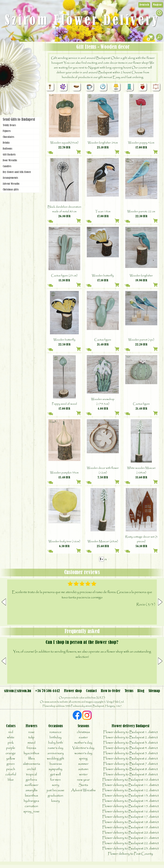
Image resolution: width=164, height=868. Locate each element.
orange (11, 753)
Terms (129, 691)
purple (11, 748)
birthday (55, 737)
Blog (141, 691)
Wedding (29, 77)
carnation (31, 806)
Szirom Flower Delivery (82, 21)
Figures (7, 131)
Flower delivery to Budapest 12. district (131, 790)
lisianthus (31, 796)
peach (11, 769)
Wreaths (25, 86)
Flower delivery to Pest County (130, 854)
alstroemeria (31, 764)
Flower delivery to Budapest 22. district (131, 843)
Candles (7, 166)
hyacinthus (31, 753)
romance (55, 732)
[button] (160, 602)
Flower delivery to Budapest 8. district (131, 769)
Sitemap (154, 691)
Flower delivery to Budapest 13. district (131, 796)
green (11, 764)
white (11, 737)
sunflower (31, 785)
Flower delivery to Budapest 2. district (131, 737)
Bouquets (24, 59)
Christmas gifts (11, 190)
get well (55, 774)
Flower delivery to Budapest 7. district (131, 764)
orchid (31, 769)
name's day (55, 748)
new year (83, 780)
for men (55, 780)
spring (83, 759)
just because (56, 790)
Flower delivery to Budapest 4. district (131, 748)
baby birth (55, 743)
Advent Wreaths (11, 184)
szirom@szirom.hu (18, 691)
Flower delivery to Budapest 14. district (131, 801)
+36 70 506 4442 (47, 691)
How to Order (111, 691)
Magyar (158, 5)
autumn (83, 769)
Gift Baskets (9, 155)
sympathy (55, 769)
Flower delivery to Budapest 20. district (131, 833)
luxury (55, 801)
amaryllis (31, 790)
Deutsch (144, 5)
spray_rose (31, 811)
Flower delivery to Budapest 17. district (131, 817)
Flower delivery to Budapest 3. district (131, 743)
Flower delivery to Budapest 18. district (131, 822)
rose (31, 732)
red (11, 732)
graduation (55, 796)
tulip (31, 737)
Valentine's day (83, 748)
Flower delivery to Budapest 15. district (131, 806)
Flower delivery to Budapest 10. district (131, 780)
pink (11, 743)
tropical (31, 774)
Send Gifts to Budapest (19, 120)
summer (83, 764)
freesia (31, 748)
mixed (31, 743)
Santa (83, 785)
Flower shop (21, 97)
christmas (83, 732)
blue (11, 780)
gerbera (31, 780)
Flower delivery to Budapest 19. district (131, 827)
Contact (91, 691)
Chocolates (8, 137)
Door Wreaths (10, 160)
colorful (11, 774)
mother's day (83, 743)
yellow (11, 759)
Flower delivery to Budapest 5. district (131, 753)
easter (83, 737)
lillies (31, 759)
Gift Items (16, 52)
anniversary (56, 753)
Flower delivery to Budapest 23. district (131, 849)
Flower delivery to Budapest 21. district (131, 838)
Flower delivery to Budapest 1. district (131, 732)
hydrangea (31, 801)
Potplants (29, 68)
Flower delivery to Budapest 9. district (131, 774)
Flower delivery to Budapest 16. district (131, 811)
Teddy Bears (9, 125)
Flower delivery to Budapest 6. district (131, 759)
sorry (56, 785)
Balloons (7, 149)
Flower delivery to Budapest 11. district (131, 785)
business (56, 764)
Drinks (6, 143)
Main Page (10, 48)
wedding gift (55, 759)
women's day (83, 753)
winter (83, 774)
